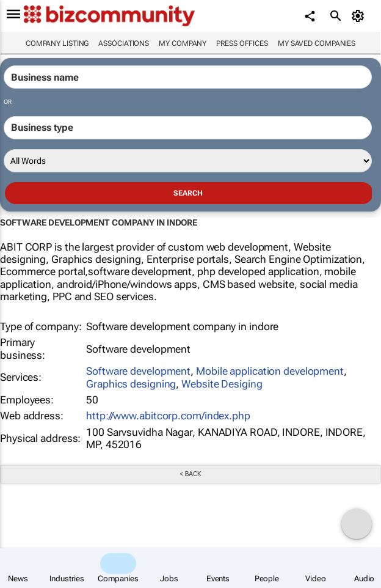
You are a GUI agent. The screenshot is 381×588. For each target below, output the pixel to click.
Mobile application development (270, 371)
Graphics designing (131, 384)
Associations (124, 43)
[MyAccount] (360, 16)
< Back (190, 474)
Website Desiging (222, 384)
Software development (138, 371)
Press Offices (242, 43)
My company (183, 43)
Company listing (57, 43)
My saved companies (317, 43)
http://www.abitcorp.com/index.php (168, 416)
